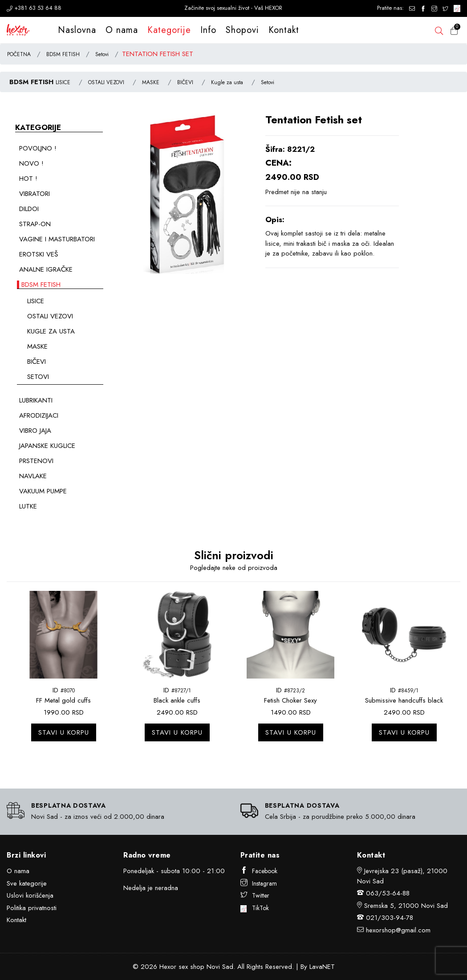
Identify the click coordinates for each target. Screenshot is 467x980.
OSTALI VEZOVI (106, 82)
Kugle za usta (227, 82)
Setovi (102, 54)
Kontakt (284, 30)
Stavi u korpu (64, 732)
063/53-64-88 (388, 893)
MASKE (151, 82)
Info (208, 30)
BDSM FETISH (63, 54)
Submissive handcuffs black (404, 700)
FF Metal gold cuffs (63, 700)
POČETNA (19, 54)
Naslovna (77, 30)
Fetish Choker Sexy (290, 700)
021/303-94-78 (390, 918)
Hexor (168, 967)
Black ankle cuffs (177, 700)
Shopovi (242, 30)
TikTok (255, 908)
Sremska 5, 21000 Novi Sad (406, 906)
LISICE (63, 82)
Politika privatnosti (32, 908)
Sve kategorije (27, 883)
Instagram (259, 883)
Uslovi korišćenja (30, 895)
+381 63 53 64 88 (34, 8)
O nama (122, 30)
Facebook (259, 871)
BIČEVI (185, 82)
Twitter (255, 895)
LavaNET (322, 967)
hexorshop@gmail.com (398, 930)
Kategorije (169, 30)
